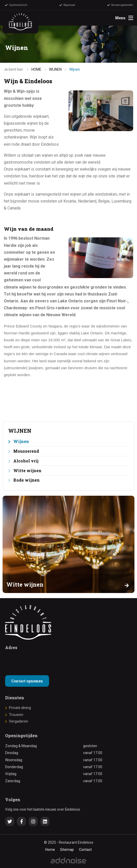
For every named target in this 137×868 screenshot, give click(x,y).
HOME (36, 69)
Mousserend (26, 451)
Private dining (20, 708)
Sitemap (67, 850)
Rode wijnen (26, 480)
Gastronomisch (16, 5)
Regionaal (67, 5)
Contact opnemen (27, 681)
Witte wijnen (27, 470)
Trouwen (16, 715)
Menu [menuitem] (124, 18)
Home (50, 850)
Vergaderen (19, 721)
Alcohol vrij (26, 461)
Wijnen (75, 69)
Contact (85, 850)
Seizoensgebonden (120, 5)
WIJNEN (55, 69)
